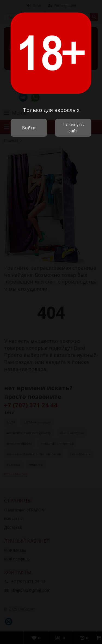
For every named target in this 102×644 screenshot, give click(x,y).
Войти (29, 128)
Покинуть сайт (73, 128)
